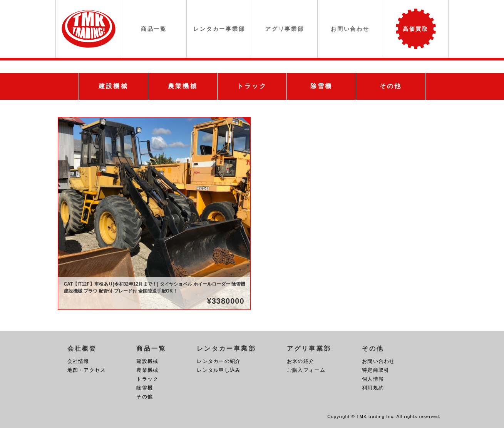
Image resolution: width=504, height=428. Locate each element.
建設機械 (147, 361)
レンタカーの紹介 (219, 361)
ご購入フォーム (306, 370)
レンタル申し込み (219, 370)
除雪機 (145, 388)
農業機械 (147, 370)
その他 (145, 397)
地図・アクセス (87, 370)
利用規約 (373, 388)
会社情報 (78, 361)
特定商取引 (376, 370)
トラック (147, 379)
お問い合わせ (378, 361)
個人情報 (373, 379)
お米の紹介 (301, 361)
